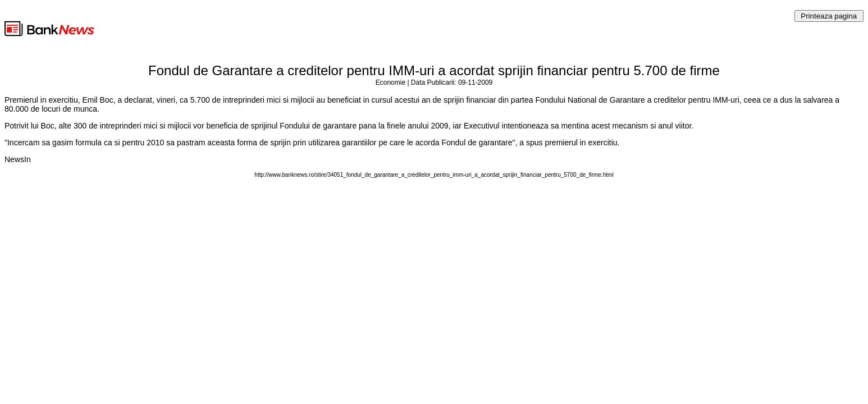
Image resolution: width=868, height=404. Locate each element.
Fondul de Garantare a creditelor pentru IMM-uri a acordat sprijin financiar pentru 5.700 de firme (434, 70)
